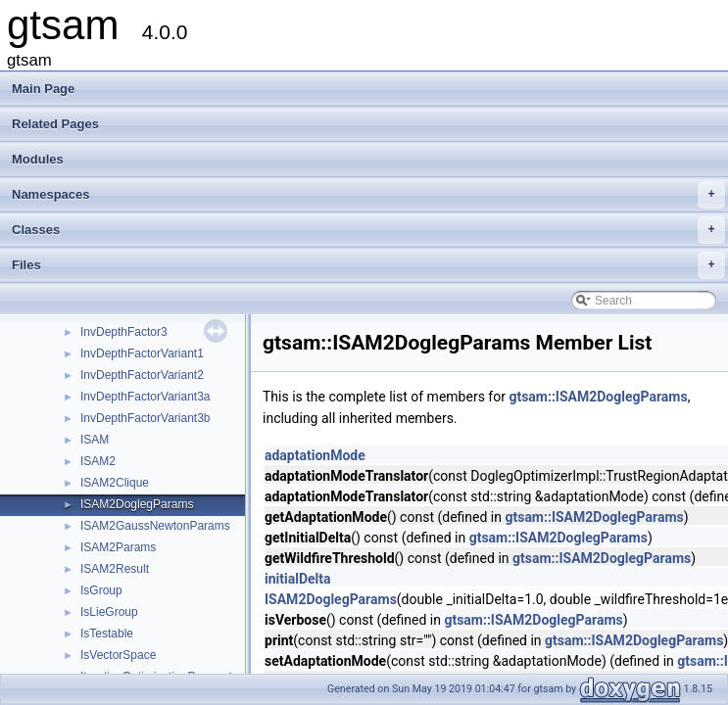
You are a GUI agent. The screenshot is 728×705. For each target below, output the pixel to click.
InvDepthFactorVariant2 (142, 375)
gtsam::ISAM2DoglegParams (598, 397)
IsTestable (107, 634)
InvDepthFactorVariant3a (146, 397)
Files (368, 265)
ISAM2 (98, 461)
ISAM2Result (115, 569)
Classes (368, 230)
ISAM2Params (118, 547)
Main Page (43, 89)
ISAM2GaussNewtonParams (155, 526)
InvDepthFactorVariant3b (146, 418)
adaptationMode (315, 455)
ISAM (95, 440)
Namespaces (368, 195)
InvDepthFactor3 (124, 332)
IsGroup (101, 590)
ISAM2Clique (115, 483)
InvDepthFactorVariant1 (142, 353)
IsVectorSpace (118, 655)
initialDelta (298, 579)
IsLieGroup (109, 612)
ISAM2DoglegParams (137, 504)
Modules (38, 159)
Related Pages (55, 124)
